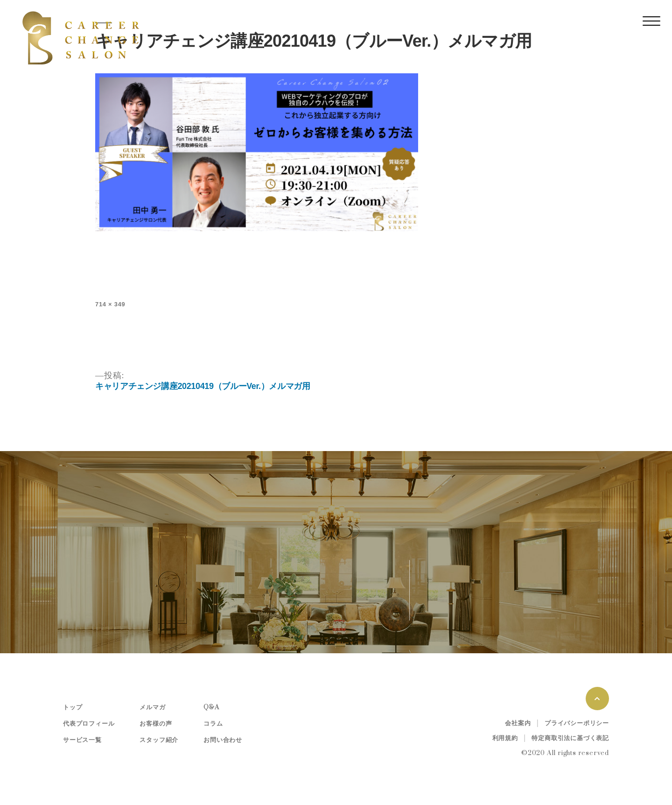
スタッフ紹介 (159, 740)
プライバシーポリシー (577, 723)
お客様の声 (156, 724)
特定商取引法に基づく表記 (570, 738)
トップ (73, 707)
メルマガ (152, 707)
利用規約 (505, 738)
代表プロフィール (89, 724)
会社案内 (518, 723)
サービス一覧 (82, 740)
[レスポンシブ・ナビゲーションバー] (651, 21)
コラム (213, 724)
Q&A (211, 707)
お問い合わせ (223, 740)
